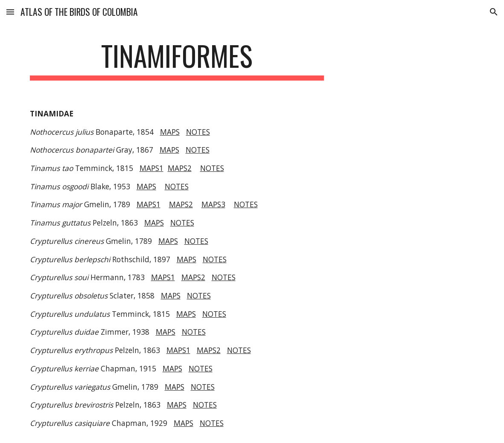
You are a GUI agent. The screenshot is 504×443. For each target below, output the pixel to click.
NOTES (198, 132)
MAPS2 (180, 168)
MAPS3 (213, 204)
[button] (10, 12)
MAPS (170, 132)
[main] (177, 60)
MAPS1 (151, 168)
